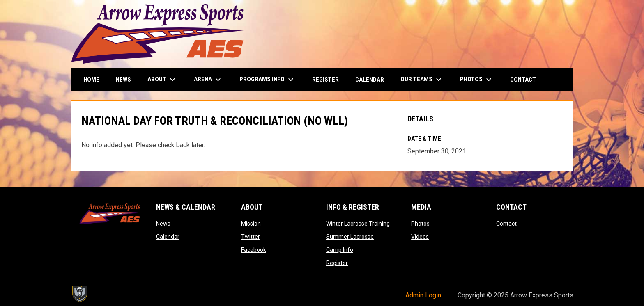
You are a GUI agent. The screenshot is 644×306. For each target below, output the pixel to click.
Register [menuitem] (325, 80)
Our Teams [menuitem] (422, 80)
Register (337, 263)
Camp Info (340, 250)
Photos (420, 224)
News (163, 224)
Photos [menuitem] (477, 80)
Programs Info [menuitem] (268, 80)
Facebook (254, 250)
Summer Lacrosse (350, 237)
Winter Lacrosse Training (358, 224)
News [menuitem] (123, 80)
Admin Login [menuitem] (423, 295)
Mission (251, 224)
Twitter (251, 237)
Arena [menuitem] (208, 80)
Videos (420, 237)
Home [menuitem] (91, 80)
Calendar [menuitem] (370, 80)
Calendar (168, 237)
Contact (506, 224)
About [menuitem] (162, 80)
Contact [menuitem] (523, 80)
